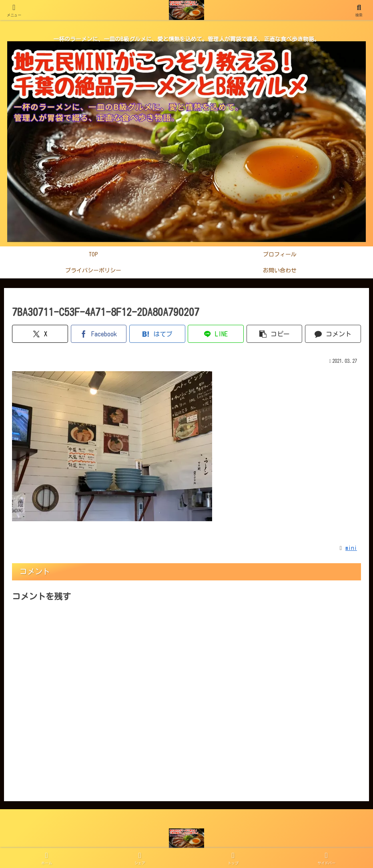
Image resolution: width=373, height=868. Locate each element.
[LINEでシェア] (216, 334)
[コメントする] (333, 334)
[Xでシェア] (40, 334)
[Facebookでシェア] (99, 334)
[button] (275, 334)
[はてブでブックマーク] (157, 334)
